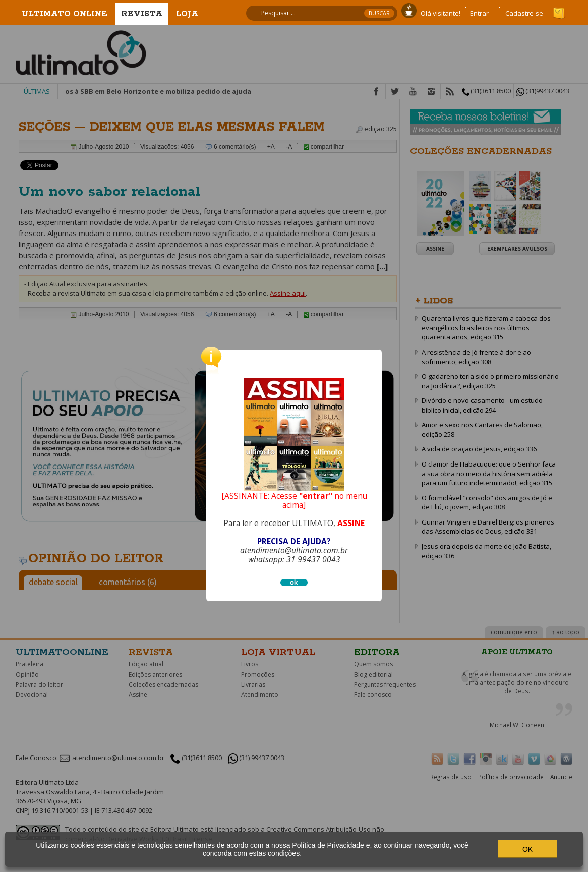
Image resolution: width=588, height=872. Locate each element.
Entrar (479, 13)
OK (527, 849)
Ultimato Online (65, 14)
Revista (142, 14)
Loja (187, 14)
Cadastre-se (524, 13)
